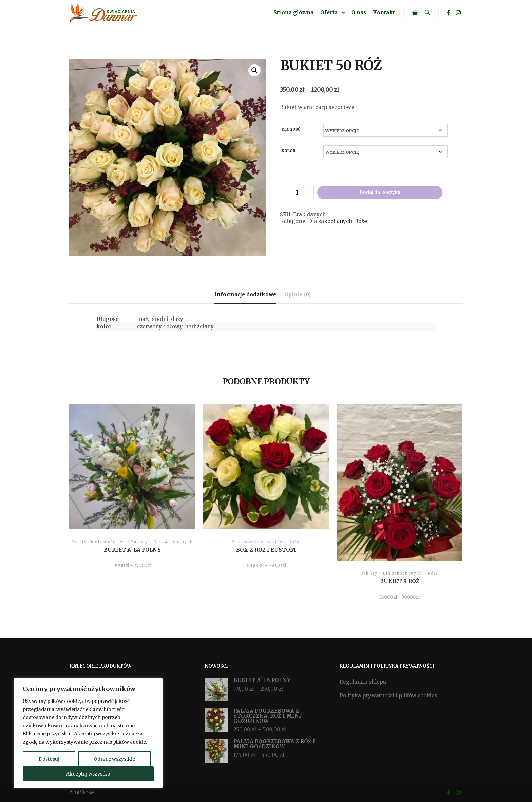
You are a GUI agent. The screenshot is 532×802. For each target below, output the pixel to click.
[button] (254, 70)
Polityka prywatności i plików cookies (388, 696)
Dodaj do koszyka (380, 192)
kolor (289, 151)
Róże (361, 221)
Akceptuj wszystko (88, 774)
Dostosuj (49, 759)
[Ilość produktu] (297, 193)
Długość (291, 129)
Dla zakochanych (330, 221)
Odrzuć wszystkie (114, 759)
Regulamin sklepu (363, 682)
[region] (88, 733)
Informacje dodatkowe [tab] (245, 295)
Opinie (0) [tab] (298, 295)
